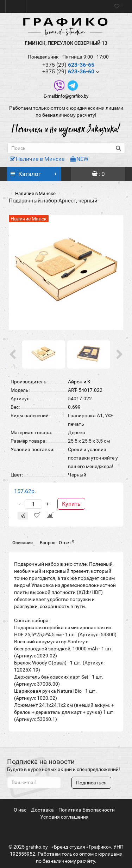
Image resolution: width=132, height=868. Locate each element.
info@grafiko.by (73, 96)
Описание (23, 543)
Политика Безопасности (87, 810)
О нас (20, 810)
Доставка (42, 810)
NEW (79, 159)
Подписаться (91, 783)
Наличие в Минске (37, 159)
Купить (71, 504)
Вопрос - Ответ (57, 542)
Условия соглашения (64, 817)
